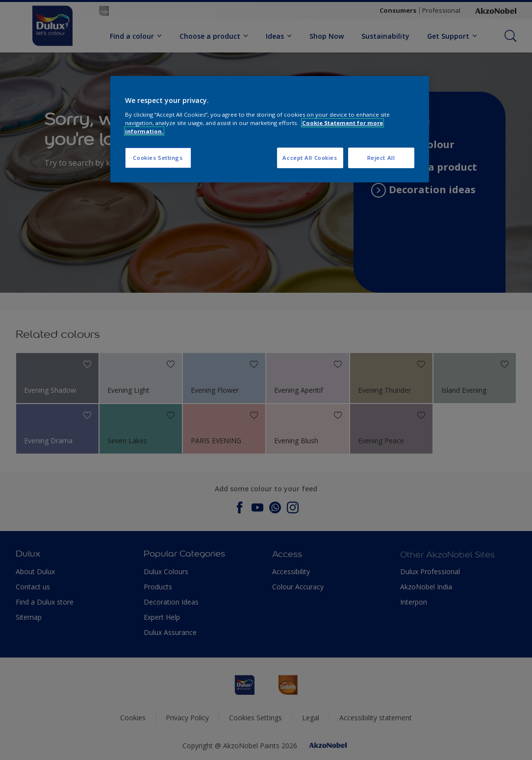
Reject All (381, 158)
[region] (270, 129)
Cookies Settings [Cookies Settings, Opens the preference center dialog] (158, 158)
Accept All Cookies (310, 158)
